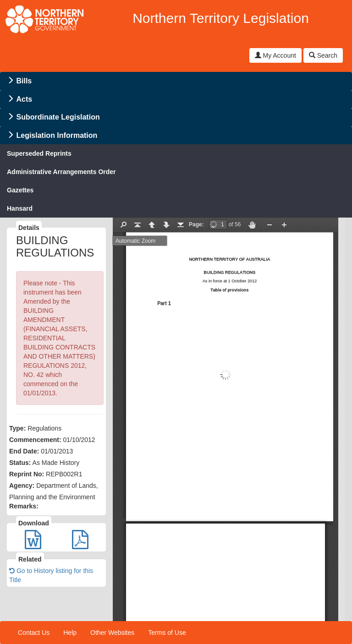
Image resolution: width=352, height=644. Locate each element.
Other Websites (112, 633)
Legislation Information (57, 135)
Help (70, 633)
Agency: (22, 486)
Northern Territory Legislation (221, 18)
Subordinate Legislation (58, 117)
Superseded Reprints (39, 153)
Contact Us (34, 633)
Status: (20, 463)
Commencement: (35, 440)
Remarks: (24, 506)
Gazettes (20, 190)
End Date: (24, 451)
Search (323, 55)
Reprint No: (27, 474)
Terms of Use (167, 633)
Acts (24, 99)
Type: (17, 428)
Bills (24, 81)
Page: (196, 224)
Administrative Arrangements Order (61, 172)
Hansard (20, 208)
